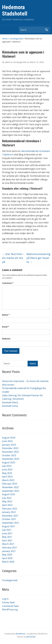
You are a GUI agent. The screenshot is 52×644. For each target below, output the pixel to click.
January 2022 (9, 512)
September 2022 (11, 491)
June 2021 (7, 533)
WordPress (21, 634)
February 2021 (10, 548)
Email (6, 327)
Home (5, 39)
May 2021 (7, 537)
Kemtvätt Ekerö (10, 402)
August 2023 (9, 462)
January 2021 (9, 551)
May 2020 (7, 555)
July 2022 (7, 498)
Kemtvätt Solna (10, 406)
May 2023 (7, 473)
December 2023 (10, 448)
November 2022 (10, 487)
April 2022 (7, 505)
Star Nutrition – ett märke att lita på (13, 258)
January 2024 (9, 445)
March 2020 (8, 562)
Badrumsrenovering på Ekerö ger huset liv (38, 258)
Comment (8, 283)
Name (6, 315)
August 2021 (9, 526)
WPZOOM (31, 637)
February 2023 (10, 484)
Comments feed (10, 606)
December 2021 (10, 516)
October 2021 (9, 519)
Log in (5, 599)
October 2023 (9, 455)
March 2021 (8, 544)
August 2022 (9, 494)
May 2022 (7, 501)
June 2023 (7, 470)
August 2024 (9, 438)
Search (46, 30)
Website (6, 339)
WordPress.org (10, 609)
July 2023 (7, 466)
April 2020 (7, 558)
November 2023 (10, 452)
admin (8, 62)
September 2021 (11, 523)
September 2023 (11, 459)
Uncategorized (16, 39)
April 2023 (7, 477)
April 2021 (7, 540)
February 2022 (10, 509)
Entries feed (8, 602)
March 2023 (8, 480)
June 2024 (7, 441)
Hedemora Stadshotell (15, 10)
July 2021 (7, 530)
